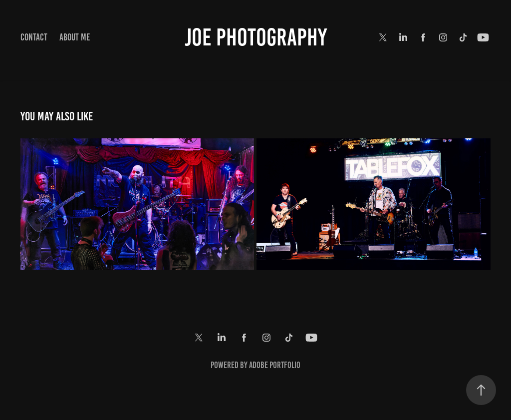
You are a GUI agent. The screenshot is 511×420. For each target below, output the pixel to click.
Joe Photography (256, 37)
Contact (34, 37)
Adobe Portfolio (275, 365)
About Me (75, 37)
